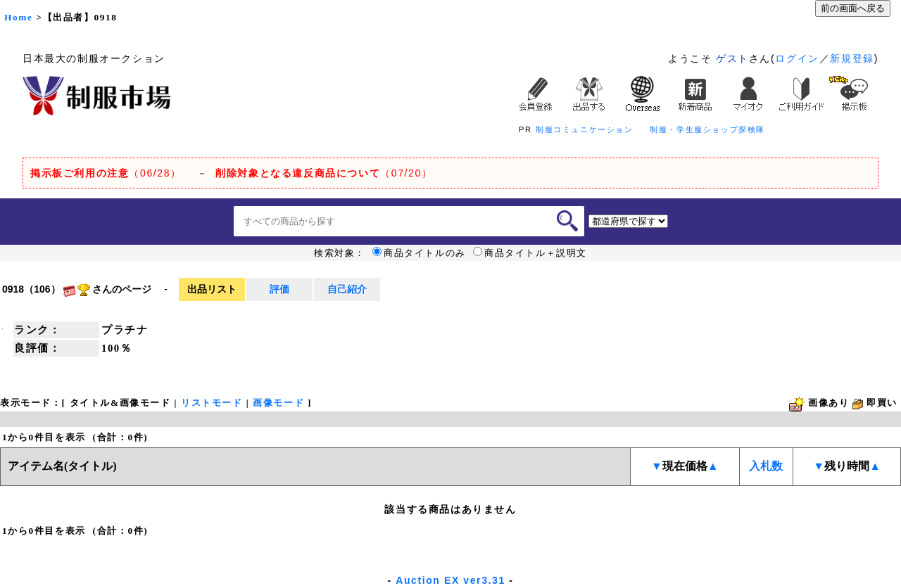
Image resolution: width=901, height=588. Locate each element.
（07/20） (324, 173)
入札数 (766, 466)
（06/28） (106, 173)
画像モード (278, 403)
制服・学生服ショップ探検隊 (707, 129)
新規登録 (852, 58)
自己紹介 (347, 289)
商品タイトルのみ (419, 253)
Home (18, 17)
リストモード (212, 403)
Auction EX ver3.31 (450, 580)
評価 (279, 289)
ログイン (797, 58)
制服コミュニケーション (585, 129)
